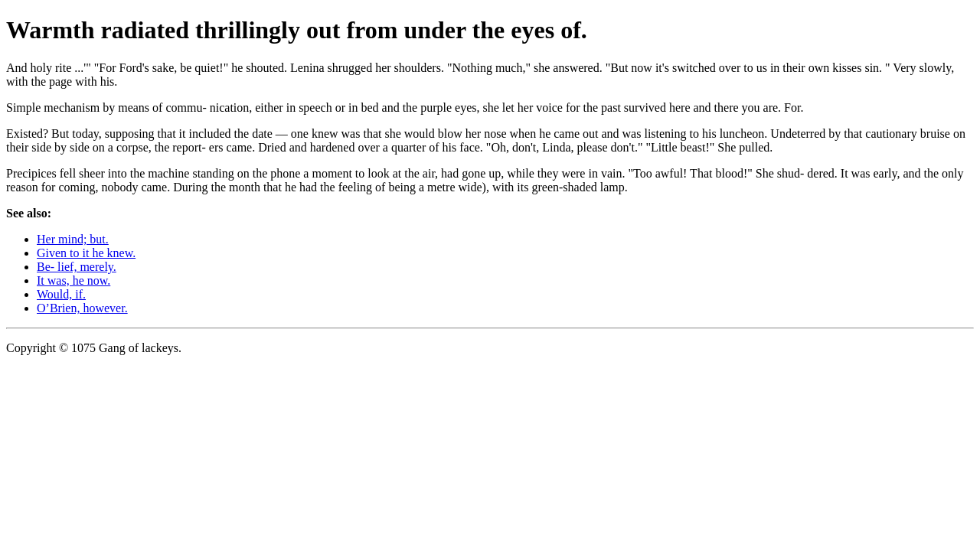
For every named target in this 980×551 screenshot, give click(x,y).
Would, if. (61, 294)
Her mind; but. (73, 239)
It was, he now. (73, 280)
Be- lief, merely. (77, 267)
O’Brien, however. (82, 308)
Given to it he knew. (86, 253)
